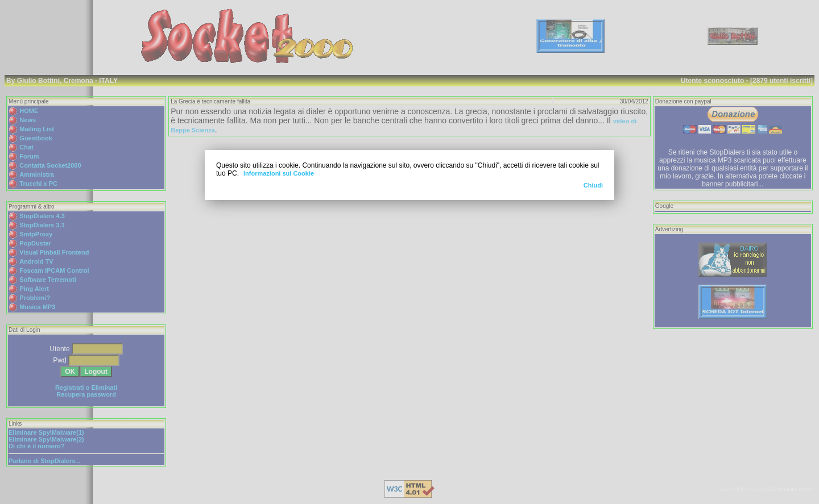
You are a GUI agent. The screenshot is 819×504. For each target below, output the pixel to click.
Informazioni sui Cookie (279, 173)
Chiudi (593, 185)
